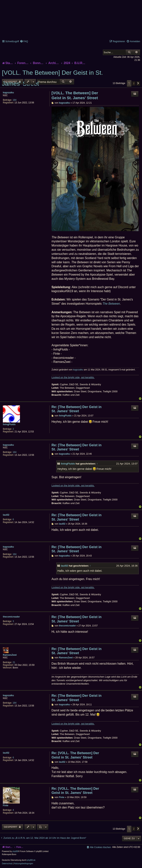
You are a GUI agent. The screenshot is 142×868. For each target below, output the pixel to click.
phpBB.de (31, 860)
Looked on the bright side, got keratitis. (73, 377)
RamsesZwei (10, 655)
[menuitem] (24, 41)
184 (14, 100)
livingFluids (9, 424)
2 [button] (134, 83)
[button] (138, 83)
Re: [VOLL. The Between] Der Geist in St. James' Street (75, 755)
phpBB (15, 851)
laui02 (6, 515)
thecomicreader (11, 617)
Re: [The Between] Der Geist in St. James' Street (77, 409)
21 (14, 662)
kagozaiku (8, 93)
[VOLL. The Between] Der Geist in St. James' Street (52, 78)
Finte (6, 805)
